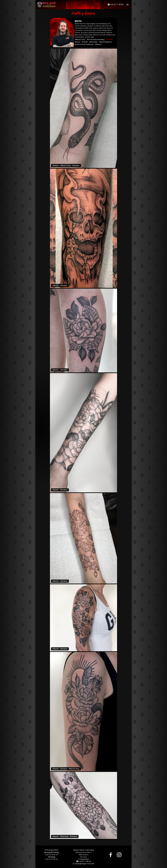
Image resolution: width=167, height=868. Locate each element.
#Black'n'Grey (80, 39)
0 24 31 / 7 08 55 (115, 5)
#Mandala (93, 42)
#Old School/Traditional (84, 44)
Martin (78, 21)
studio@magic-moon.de (83, 864)
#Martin (56, 166)
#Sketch (98, 44)
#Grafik (85, 42)
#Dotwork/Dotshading (96, 39)
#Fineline (110, 39)
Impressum (84, 859)
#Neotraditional (105, 42)
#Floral (77, 42)
